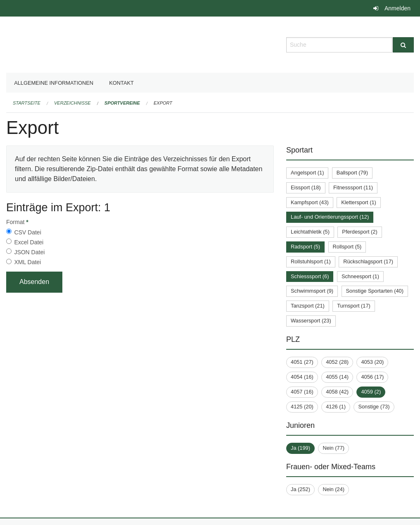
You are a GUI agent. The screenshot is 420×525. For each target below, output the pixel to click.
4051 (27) (302, 362)
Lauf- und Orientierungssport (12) (330, 217)
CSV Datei (27, 232)
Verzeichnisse (72, 103)
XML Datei (27, 262)
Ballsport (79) (352, 173)
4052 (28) (337, 362)
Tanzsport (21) (308, 306)
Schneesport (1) (360, 276)
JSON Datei (29, 252)
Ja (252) (300, 489)
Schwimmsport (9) (312, 291)
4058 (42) (337, 392)
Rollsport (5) (347, 247)
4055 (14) (337, 377)
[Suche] (403, 45)
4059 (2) (371, 392)
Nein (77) (333, 448)
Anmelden (397, 8)
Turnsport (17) (354, 306)
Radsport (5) (305, 247)
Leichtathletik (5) (310, 232)
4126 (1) (336, 407)
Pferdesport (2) (359, 232)
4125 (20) (302, 407)
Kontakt (121, 83)
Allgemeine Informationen (54, 83)
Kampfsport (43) (310, 202)
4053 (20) (372, 362)
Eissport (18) (306, 187)
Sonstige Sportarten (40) (375, 291)
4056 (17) (372, 377)
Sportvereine (122, 103)
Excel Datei (29, 242)
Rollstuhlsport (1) (311, 261)
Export (163, 103)
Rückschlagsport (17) (368, 261)
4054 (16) (302, 377)
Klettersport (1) (359, 202)
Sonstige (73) (374, 407)
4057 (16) (302, 392)
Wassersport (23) (311, 321)
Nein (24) (333, 489)
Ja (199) (300, 448)
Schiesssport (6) (310, 276)
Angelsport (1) (307, 173)
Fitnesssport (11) (353, 187)
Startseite (27, 103)
